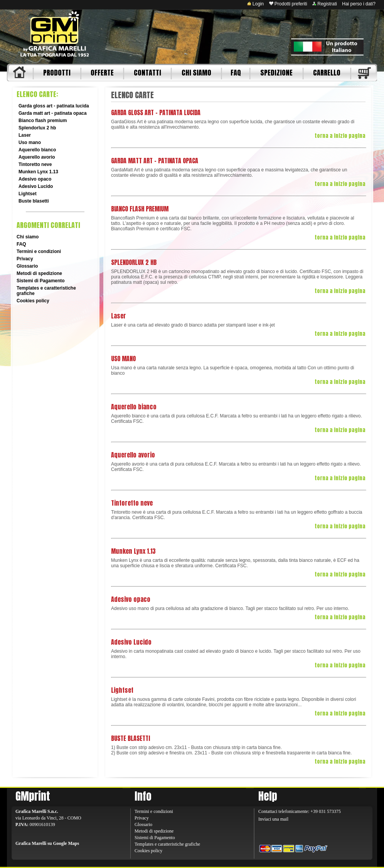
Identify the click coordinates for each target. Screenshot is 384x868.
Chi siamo (28, 237)
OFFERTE (102, 73)
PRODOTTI (57, 73)
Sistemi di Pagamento (41, 281)
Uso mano (30, 142)
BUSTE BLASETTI (131, 738)
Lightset (28, 194)
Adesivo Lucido (36, 186)
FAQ (236, 73)
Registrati (325, 4)
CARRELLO (327, 73)
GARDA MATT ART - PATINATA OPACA (155, 161)
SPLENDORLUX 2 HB (134, 262)
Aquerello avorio (37, 157)
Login (255, 4)
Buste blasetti (34, 201)
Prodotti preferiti (288, 4)
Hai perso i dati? (359, 4)
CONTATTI (147, 73)
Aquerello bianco (37, 150)
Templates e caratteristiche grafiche (167, 844)
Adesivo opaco (35, 179)
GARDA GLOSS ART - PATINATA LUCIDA (156, 112)
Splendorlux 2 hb (37, 128)
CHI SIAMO (196, 73)
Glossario (27, 266)
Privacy (25, 259)
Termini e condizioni (39, 251)
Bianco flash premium (43, 121)
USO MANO (123, 359)
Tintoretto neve (35, 164)
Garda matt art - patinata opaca (53, 113)
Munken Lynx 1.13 (38, 172)
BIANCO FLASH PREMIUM (140, 209)
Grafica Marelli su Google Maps (47, 843)
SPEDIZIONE (276, 73)
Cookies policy (33, 301)
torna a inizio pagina (340, 136)
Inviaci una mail (273, 819)
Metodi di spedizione (39, 273)
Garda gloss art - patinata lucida (54, 106)
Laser (25, 135)
